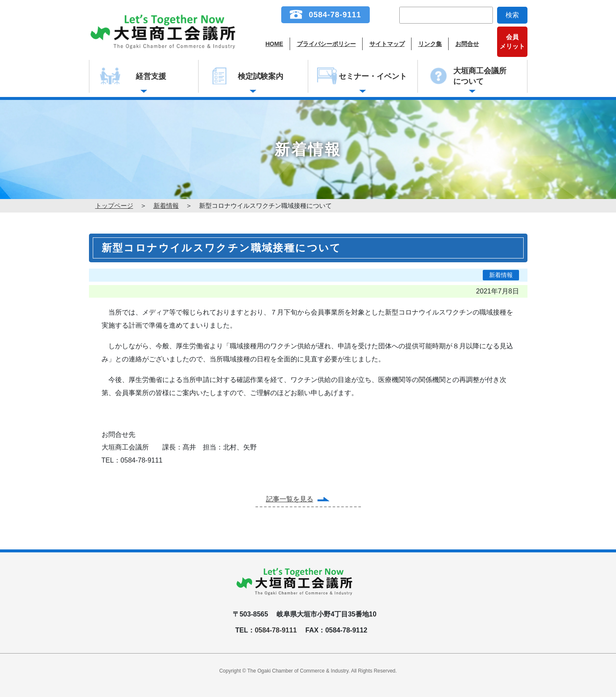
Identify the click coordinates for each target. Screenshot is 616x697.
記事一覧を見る (290, 499)
